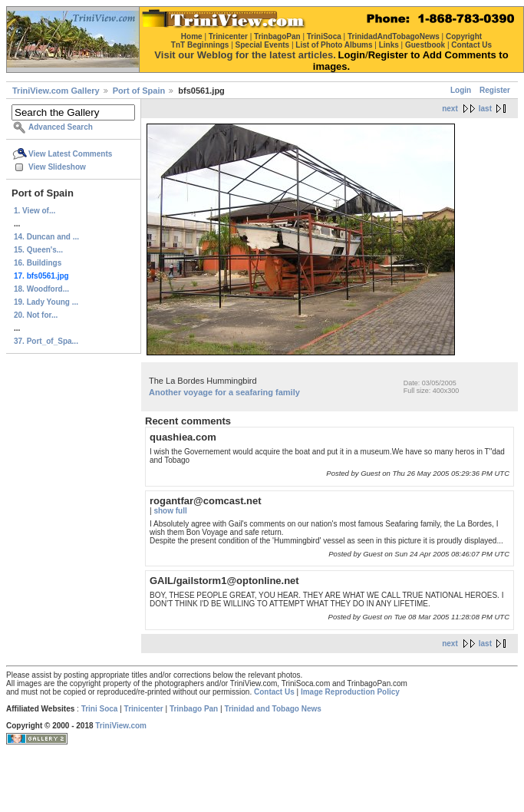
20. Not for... (36, 315)
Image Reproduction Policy (350, 692)
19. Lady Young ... (46, 302)
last (485, 109)
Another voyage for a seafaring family (224, 392)
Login (461, 90)
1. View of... (35, 211)
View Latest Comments (70, 154)
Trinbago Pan (194, 709)
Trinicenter (144, 709)
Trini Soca (100, 709)
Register (495, 90)
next (450, 109)
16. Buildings (38, 263)
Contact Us (274, 692)
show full (170, 511)
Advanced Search (61, 127)
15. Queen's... (38, 250)
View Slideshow (57, 167)
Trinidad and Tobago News (273, 709)
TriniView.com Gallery (56, 91)
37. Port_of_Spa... (46, 341)
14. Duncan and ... (46, 237)
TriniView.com (121, 726)
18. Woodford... (41, 289)
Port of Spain (139, 91)
